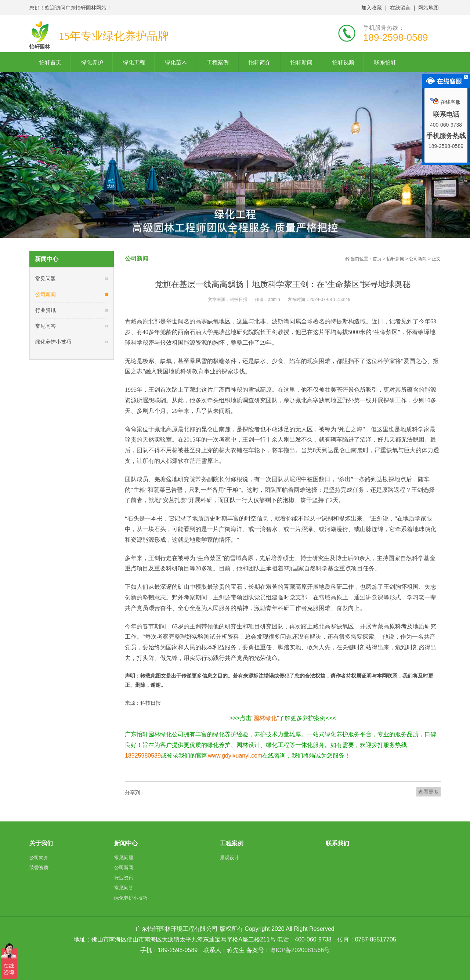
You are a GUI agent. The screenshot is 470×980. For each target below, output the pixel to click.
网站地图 (429, 8)
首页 (377, 259)
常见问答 (46, 326)
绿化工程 (134, 62)
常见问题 (46, 279)
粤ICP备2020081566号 (300, 950)
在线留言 (400, 8)
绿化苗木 (176, 62)
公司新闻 (46, 294)
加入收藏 (372, 8)
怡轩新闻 (301, 62)
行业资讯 (46, 310)
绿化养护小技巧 (53, 342)
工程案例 (218, 62)
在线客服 (445, 102)
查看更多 (429, 792)
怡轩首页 (50, 62)
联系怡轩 (385, 62)
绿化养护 (92, 62)
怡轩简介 (260, 62)
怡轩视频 (343, 62)
